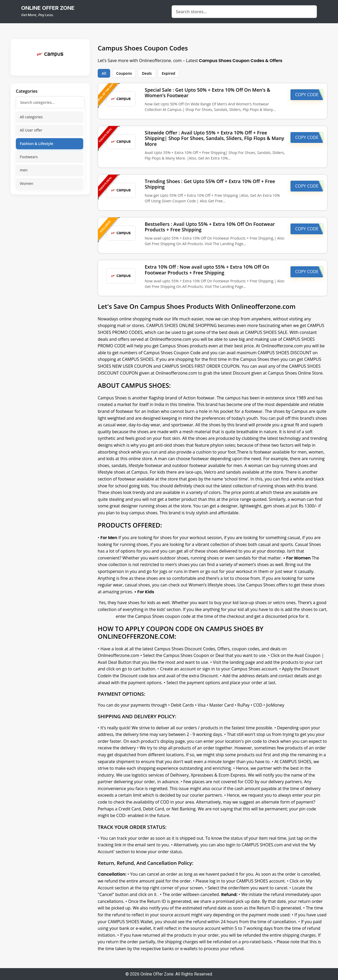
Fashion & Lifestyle (37, 144)
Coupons (124, 73)
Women (27, 183)
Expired (169, 73)
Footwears (29, 157)
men (24, 170)
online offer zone (48, 8)
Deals (147, 73)
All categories (31, 117)
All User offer (31, 130)
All (104, 73)
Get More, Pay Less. (37, 15)
